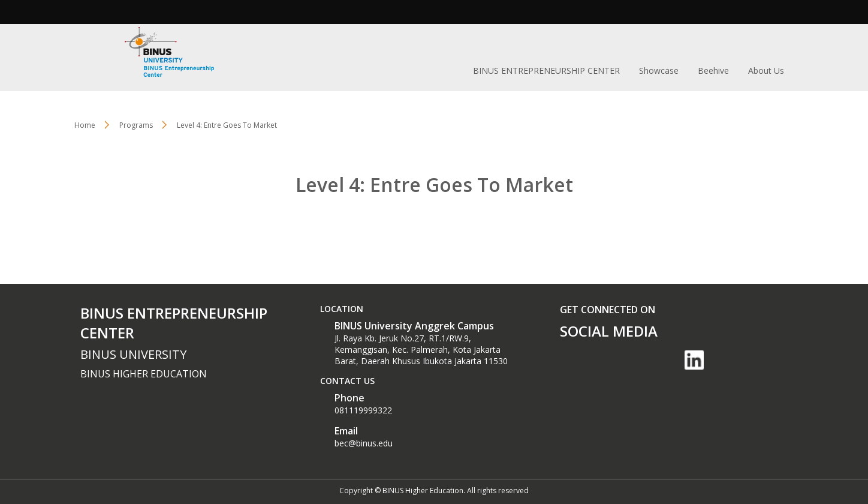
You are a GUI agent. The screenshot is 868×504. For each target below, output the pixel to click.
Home (85, 125)
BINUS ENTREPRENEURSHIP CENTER (546, 70)
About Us (766, 70)
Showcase (659, 70)
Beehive (713, 70)
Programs (136, 125)
